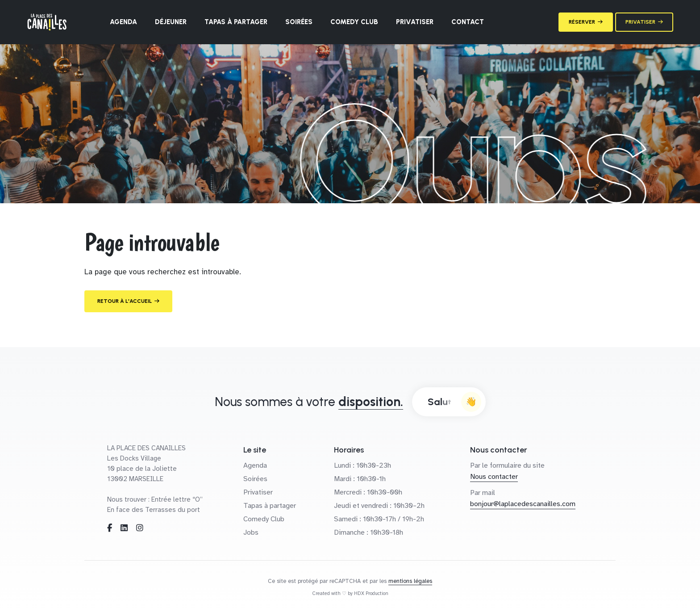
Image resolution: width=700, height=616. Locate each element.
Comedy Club (354, 22)
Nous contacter (494, 477)
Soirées (299, 22)
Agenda (123, 22)
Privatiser (415, 22)
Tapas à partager (236, 22)
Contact (468, 22)
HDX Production (371, 593)
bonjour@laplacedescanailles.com (523, 504)
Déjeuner (171, 22)
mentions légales (410, 581)
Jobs (251, 532)
